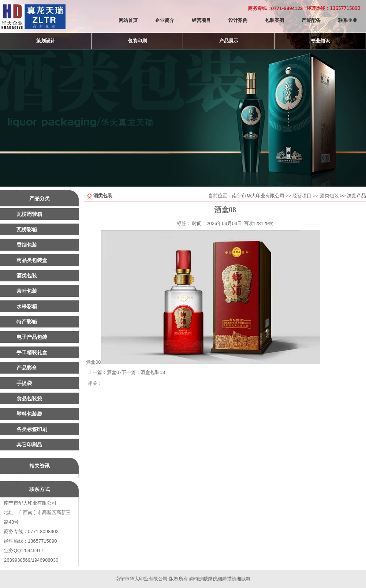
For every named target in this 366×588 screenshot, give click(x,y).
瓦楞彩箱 (27, 229)
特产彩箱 (27, 322)
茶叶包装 (27, 291)
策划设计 (46, 41)
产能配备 (311, 20)
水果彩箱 (27, 306)
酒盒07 (114, 372)
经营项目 (201, 20)
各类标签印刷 (32, 429)
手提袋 (24, 383)
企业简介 (165, 20)
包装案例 (274, 20)
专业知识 (320, 41)
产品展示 (229, 41)
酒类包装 (329, 196)
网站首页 (128, 20)
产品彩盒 (27, 368)
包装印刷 (137, 41)
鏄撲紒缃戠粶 (236, 579)
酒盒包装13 (153, 372)
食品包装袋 (29, 398)
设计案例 (238, 20)
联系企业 (348, 20)
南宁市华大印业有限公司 (258, 196)
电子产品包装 (32, 337)
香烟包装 (27, 245)
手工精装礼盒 (32, 352)
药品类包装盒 (32, 260)
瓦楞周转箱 (29, 214)
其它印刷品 (29, 445)
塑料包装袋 (29, 414)
